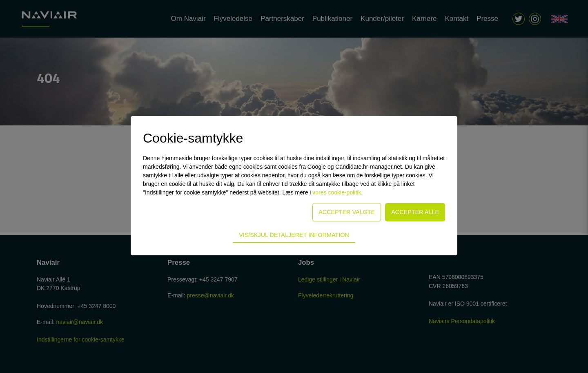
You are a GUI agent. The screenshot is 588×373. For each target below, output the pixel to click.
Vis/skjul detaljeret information (294, 235)
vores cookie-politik (337, 192)
